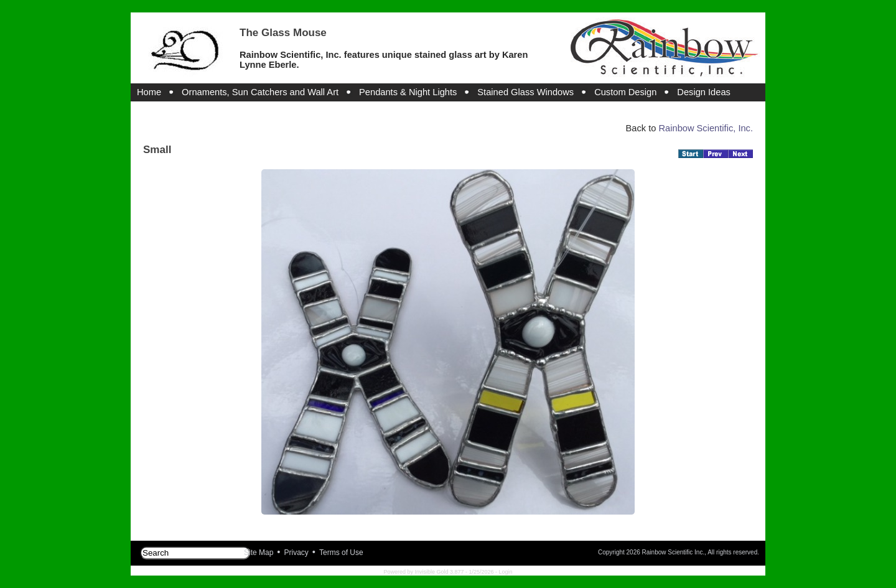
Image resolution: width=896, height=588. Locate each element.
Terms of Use (341, 553)
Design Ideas (704, 92)
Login (506, 572)
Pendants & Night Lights (408, 92)
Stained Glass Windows (525, 92)
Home (149, 92)
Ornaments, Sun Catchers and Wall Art (260, 92)
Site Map (259, 553)
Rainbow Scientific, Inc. (706, 128)
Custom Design (625, 92)
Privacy (296, 553)
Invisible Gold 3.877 (440, 572)
